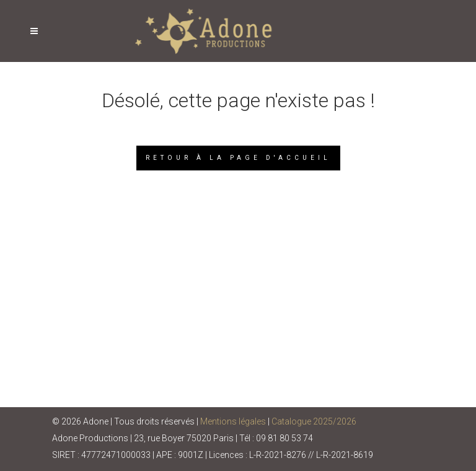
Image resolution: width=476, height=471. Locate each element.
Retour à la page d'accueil (238, 158)
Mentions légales (233, 421)
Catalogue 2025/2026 (314, 421)
